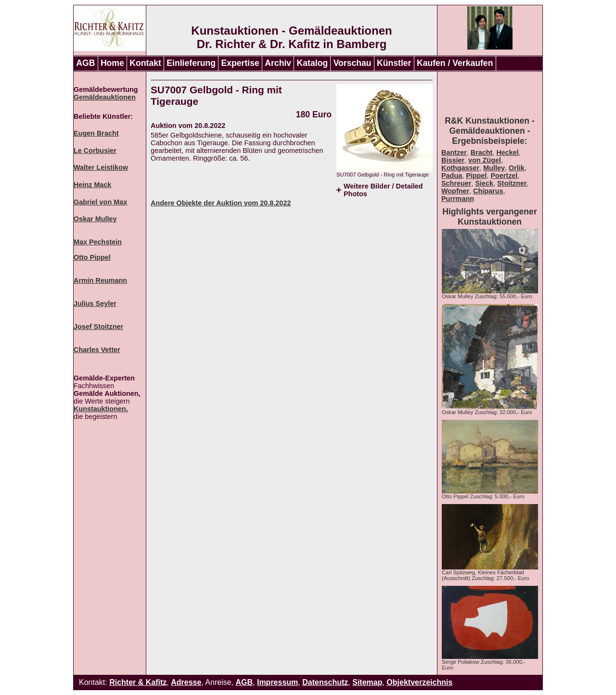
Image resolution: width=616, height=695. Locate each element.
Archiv (278, 63)
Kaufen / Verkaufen (455, 63)
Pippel (476, 176)
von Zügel (485, 160)
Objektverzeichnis (419, 682)
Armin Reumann (100, 280)
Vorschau (353, 63)
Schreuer (456, 183)
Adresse (186, 682)
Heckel (507, 152)
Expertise (240, 63)
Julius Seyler (95, 303)
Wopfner (455, 191)
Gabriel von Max (100, 202)
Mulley (494, 168)
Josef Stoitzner (98, 327)
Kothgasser (460, 168)
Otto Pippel (92, 257)
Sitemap (367, 682)
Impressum (277, 682)
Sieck (484, 183)
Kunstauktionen (100, 409)
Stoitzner (512, 183)
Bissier (453, 160)
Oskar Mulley (95, 219)
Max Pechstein (98, 242)
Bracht (482, 152)
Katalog (313, 63)
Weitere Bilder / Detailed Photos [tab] (383, 190)
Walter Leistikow (101, 167)
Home (112, 63)
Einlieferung (191, 63)
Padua (452, 176)
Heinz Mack (92, 185)
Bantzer (454, 152)
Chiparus (488, 191)
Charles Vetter (97, 350)
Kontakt (145, 63)
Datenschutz (325, 682)
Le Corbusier (95, 151)
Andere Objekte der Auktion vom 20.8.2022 (221, 203)
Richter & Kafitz (138, 682)
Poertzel (504, 176)
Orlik (517, 168)
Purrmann (458, 199)
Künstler (394, 63)
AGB (85, 63)
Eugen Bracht (96, 133)
